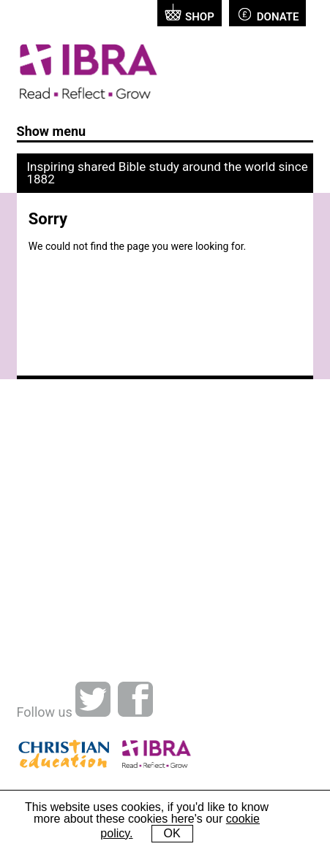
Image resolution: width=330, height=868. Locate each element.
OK (172, 833)
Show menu (52, 131)
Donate (268, 14)
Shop (190, 14)
